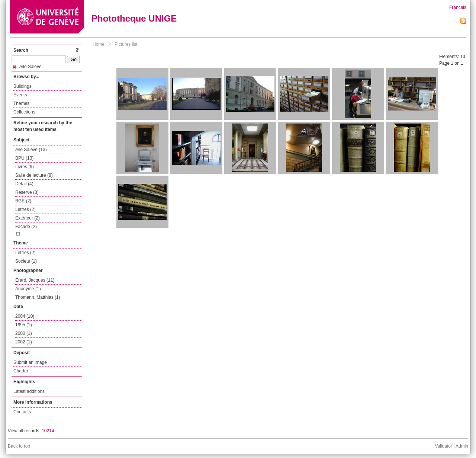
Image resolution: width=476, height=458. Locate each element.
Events (20, 95)
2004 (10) (25, 316)
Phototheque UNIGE (134, 18)
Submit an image (30, 362)
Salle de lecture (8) (34, 175)
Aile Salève (27, 67)
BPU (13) (24, 158)
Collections (24, 112)
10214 (48, 431)
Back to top (19, 446)
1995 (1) (24, 325)
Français (458, 7)
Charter (21, 371)
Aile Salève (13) (31, 150)
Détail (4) (24, 184)
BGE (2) (23, 201)
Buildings (22, 86)
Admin (462, 446)
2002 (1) (24, 342)
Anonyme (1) (28, 289)
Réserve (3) (27, 192)
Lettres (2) (25, 209)
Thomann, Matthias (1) (38, 297)
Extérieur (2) (28, 218)
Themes (21, 103)
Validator (443, 446)
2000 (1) (24, 333)
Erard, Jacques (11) (35, 280)
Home (99, 44)
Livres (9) (25, 167)
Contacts (22, 412)
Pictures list (126, 44)
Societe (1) (26, 261)
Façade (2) (26, 227)
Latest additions (29, 391)
